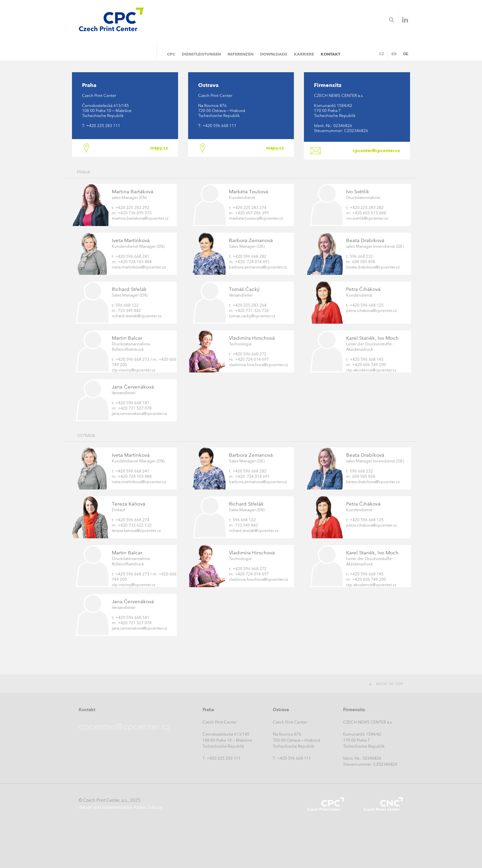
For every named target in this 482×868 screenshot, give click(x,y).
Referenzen (240, 54)
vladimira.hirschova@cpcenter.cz (258, 365)
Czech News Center (383, 804)
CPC (171, 54)
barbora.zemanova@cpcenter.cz (258, 267)
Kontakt (331, 54)
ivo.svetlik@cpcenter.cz (367, 218)
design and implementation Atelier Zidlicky (120, 807)
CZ (382, 54)
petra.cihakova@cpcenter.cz (371, 311)
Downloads (274, 54)
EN (394, 54)
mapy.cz (159, 148)
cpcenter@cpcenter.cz (376, 150)
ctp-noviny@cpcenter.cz (134, 370)
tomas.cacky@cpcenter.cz (252, 316)
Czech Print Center (326, 804)
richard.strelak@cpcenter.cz (137, 316)
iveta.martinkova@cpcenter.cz (139, 267)
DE (406, 54)
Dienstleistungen (201, 54)
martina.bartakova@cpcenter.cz (140, 218)
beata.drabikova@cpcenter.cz (373, 267)
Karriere (304, 54)
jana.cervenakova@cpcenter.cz (139, 414)
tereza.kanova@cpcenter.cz (136, 531)
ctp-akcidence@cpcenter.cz (371, 370)
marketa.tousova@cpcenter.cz (256, 218)
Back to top (390, 684)
